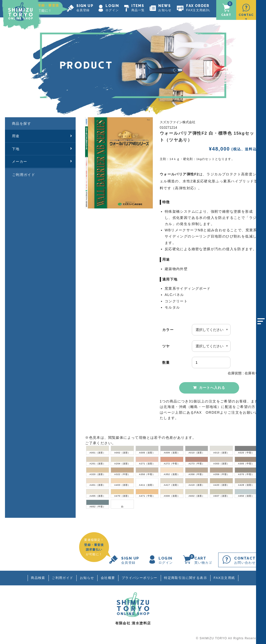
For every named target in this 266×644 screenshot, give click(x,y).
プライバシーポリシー (140, 578)
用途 (42, 135)
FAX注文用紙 (225, 578)
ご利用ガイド (24, 174)
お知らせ (87, 578)
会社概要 (108, 578)
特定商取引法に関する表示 (186, 578)
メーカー (42, 161)
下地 (42, 148)
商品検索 (38, 578)
